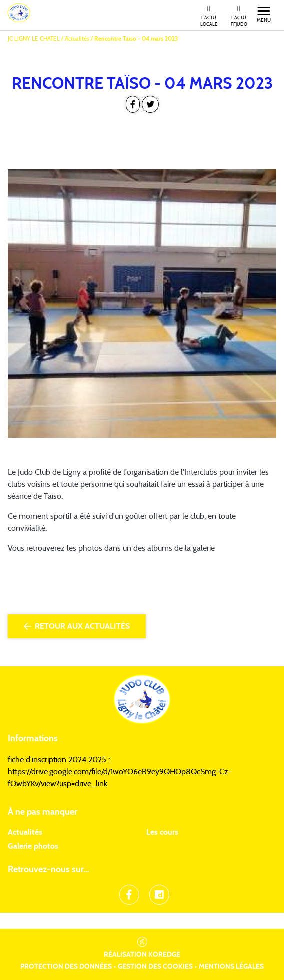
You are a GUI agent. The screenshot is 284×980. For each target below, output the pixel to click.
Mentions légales (231, 967)
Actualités (25, 832)
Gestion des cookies (155, 967)
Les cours (162, 832)
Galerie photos (33, 846)
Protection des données (66, 967)
